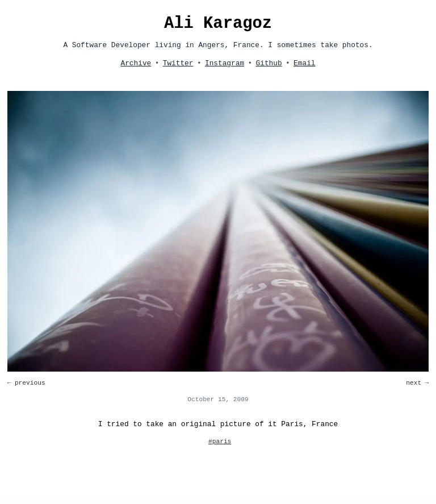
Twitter (178, 63)
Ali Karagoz (218, 24)
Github (269, 63)
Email (304, 63)
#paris (220, 441)
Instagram (225, 63)
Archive (136, 63)
